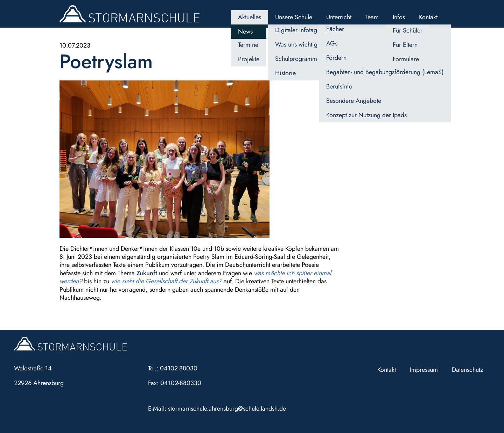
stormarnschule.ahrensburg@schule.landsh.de (227, 409)
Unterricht (339, 17)
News (245, 31)
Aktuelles (250, 17)
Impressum (424, 370)
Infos (399, 17)
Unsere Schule (294, 17)
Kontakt (428, 17)
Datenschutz (467, 370)
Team (372, 17)
